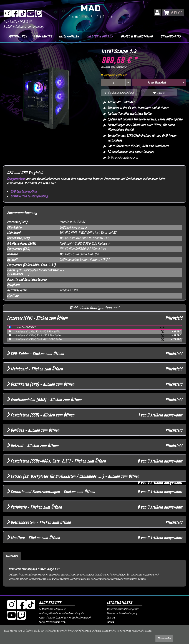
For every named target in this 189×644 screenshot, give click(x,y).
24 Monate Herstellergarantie (52, 609)
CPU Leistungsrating (24, 192)
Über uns (111, 618)
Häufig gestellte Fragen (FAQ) (52, 622)
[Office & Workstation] (137, 36)
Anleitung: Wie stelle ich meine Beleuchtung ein (61, 613)
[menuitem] (157, 12)
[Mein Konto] (157, 12)
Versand (110, 622)
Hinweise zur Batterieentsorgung (122, 613)
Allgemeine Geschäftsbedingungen (123, 609)
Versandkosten (121, 67)
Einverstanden (164, 638)
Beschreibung (12, 556)
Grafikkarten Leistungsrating (29, 196)
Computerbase (16, 179)
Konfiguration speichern (119, 93)
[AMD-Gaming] (43, 36)
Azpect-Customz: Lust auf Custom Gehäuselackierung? (65, 618)
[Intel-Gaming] (69, 36)
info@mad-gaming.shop (28, 27)
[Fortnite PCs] (18, 36)
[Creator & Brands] (99, 36)
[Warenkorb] (173, 12)
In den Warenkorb (166, 82)
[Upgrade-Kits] (171, 36)
